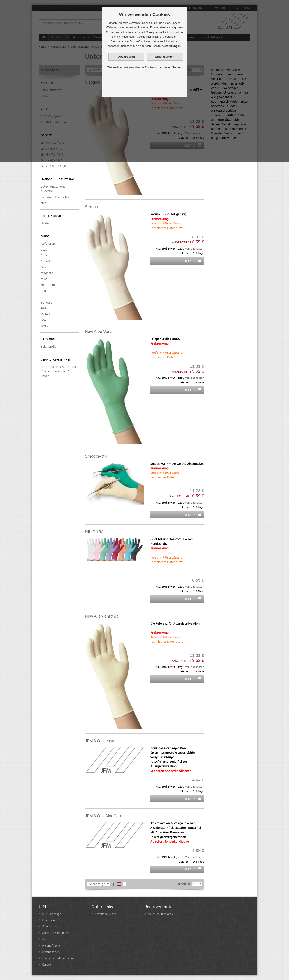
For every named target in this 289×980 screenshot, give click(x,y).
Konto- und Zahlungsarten (58, 958)
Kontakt (47, 964)
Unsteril (46, 223)
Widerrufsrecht (51, 946)
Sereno (92, 207)
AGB (45, 939)
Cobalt (46, 261)
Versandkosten (195, 249)
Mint (44, 279)
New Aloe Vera (98, 332)
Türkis (45, 308)
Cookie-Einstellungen (55, 933)
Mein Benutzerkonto (160, 914)
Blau (44, 250)
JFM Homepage (52, 914)
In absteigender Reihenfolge (114, 884)
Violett (45, 314)
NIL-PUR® (95, 532)
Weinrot (46, 320)
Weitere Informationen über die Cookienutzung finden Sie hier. (145, 67)
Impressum (49, 920)
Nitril (44, 203)
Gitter (124, 884)
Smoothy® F (96, 456)
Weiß (44, 326)
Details (190, 261)
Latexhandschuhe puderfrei (53, 189)
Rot (43, 297)
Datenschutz (50, 926)
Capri (44, 255)
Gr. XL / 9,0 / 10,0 (53, 166)
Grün (44, 267)
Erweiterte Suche (106, 914)
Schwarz (47, 303)
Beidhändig (49, 347)
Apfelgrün (48, 244)
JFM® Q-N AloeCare (104, 816)
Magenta (47, 273)
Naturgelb (48, 285)
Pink (44, 291)
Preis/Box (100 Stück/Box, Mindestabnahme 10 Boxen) (59, 371)
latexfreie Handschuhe (56, 197)
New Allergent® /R (102, 616)
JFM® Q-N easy (100, 741)
